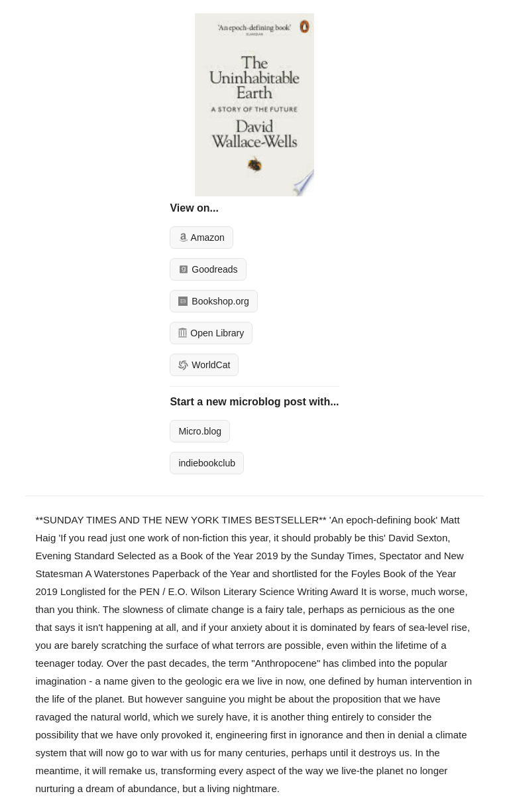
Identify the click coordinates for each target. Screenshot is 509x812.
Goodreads (208, 269)
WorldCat (204, 365)
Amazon (201, 237)
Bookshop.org (213, 301)
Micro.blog (200, 431)
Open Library (211, 333)
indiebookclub (207, 463)
